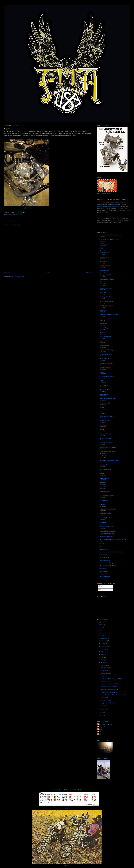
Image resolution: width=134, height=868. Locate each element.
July (102, 652)
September (104, 646)
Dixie (101, 412)
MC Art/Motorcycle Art (106, 301)
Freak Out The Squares (106, 306)
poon (99, 734)
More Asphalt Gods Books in (109, 692)
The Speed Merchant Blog (107, 531)
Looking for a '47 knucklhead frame (110, 684)
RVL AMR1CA (104, 487)
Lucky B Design (104, 328)
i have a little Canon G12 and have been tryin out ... (115, 695)
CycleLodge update (106, 673)
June (103, 654)
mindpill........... (104, 474)
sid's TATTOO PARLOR (107, 534)
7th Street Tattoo (104, 557)
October (103, 644)
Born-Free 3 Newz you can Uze (109, 689)
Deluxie (102, 407)
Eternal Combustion (105, 469)
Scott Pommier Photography (108, 563)
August (103, 649)
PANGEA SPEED (105, 266)
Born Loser (103, 292)
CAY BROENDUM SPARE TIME (110, 239)
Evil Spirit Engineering (106, 350)
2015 (101, 625)
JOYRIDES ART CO (106, 319)
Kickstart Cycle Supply (106, 363)
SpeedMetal (103, 482)
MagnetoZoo (103, 261)
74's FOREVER (104, 491)
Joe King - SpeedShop (106, 297)
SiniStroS (102, 332)
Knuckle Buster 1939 (106, 288)
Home (48, 273)
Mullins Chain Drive (106, 359)
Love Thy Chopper (105, 337)
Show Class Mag (104, 390)
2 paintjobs (104, 706)
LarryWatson (103, 574)
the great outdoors (106, 700)
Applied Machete (105, 478)
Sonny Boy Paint (104, 465)
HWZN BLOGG (104, 253)
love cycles (103, 310)
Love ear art (103, 323)
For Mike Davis (105, 670)
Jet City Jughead (102, 727)
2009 (101, 715)
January (103, 709)
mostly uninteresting (106, 456)
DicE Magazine (104, 385)
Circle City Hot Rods (106, 518)
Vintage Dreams (104, 345)
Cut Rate (102, 505)
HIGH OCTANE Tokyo (106, 416)
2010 (101, 712)
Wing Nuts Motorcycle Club (108, 509)
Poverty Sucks (104, 549)
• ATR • (102, 381)
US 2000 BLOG (104, 257)
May (103, 657)
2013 (101, 630)
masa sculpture (104, 394)
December (104, 638)
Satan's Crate (103, 555)
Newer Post (7, 273)
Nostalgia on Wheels (105, 275)
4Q (100, 546)
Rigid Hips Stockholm (106, 354)
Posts (101, 586)
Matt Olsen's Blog (105, 403)
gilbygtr (102, 372)
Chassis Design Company (107, 279)
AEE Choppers (104, 244)
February (104, 665)
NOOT (102, 248)
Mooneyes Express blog (106, 537)
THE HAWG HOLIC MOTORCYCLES (111, 552)
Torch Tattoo (103, 571)
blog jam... (8, 128)
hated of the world (105, 421)
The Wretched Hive (105, 513)
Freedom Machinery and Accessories (108, 206)
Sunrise (102, 429)
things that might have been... (109, 703)
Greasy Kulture (104, 270)
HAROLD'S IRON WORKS (108, 447)
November (104, 641)
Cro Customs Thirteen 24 (107, 376)
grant (99, 732)
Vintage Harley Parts (106, 443)
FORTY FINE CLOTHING (105, 724)
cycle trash (103, 568)
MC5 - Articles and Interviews (108, 566)
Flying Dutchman (105, 577)
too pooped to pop (16, 214)
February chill (105, 698)
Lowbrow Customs (105, 560)
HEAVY (102, 341)
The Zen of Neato (105, 368)
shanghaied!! (103, 522)
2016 (101, 622)
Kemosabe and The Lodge (107, 452)
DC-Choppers (104, 500)
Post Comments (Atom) (18, 277)
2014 (101, 628)
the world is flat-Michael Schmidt (109, 460)
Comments (102, 590)
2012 (101, 633)
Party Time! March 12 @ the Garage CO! (112, 679)
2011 (101, 636)
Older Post (89, 273)
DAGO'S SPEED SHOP (107, 496)
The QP (100, 729)
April (103, 660)
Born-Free (103, 284)
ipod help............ (105, 681)
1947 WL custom (105, 668)
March (103, 663)
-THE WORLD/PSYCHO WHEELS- (110, 235)
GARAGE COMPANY (106, 434)
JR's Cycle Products (105, 438)
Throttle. (102, 544)
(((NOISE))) (103, 425)
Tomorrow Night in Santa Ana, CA (110, 687)
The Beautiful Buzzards (106, 527)
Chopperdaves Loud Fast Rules (109, 315)
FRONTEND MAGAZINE (107, 398)
